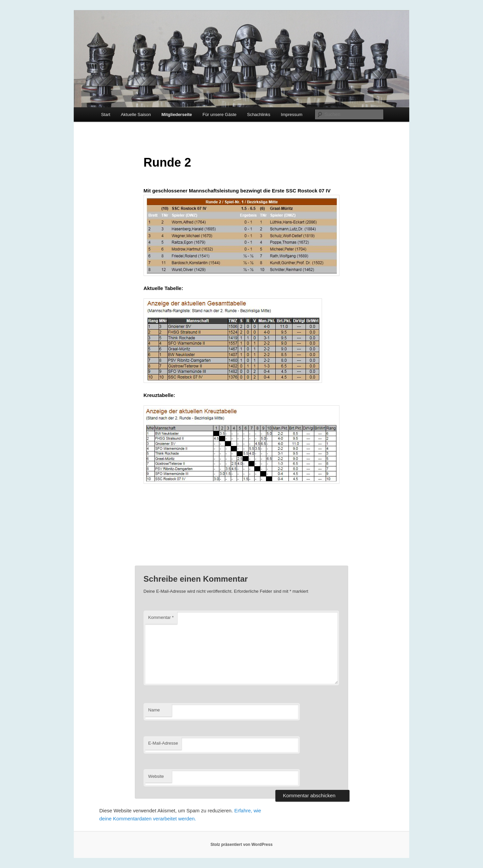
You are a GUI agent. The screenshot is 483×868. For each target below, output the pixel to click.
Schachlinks (258, 114)
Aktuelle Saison (136, 114)
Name (154, 710)
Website (156, 776)
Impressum (291, 114)
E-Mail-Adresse (163, 743)
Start (105, 114)
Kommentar (161, 617)
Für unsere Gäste (220, 114)
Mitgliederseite (177, 114)
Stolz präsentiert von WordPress (241, 845)
